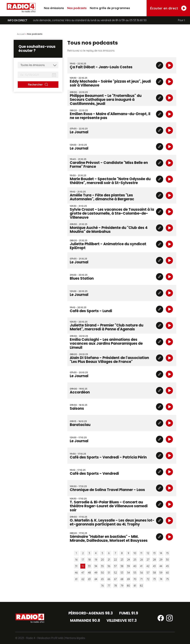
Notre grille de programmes (110, 8)
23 (122, 560)
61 (76, 579)
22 (115, 560)
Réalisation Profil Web (50, 638)
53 (122, 573)
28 (154, 560)
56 (141, 573)
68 (122, 579)
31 (76, 566)
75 (167, 579)
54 (128, 573)
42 (148, 566)
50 (102, 573)
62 (83, 579)
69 (128, 579)
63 (89, 579)
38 (122, 566)
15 (167, 553)
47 (83, 573)
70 (135, 579)
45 (167, 566)
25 (135, 560)
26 (141, 560)
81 (135, 586)
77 (109, 586)
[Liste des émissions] (38, 65)
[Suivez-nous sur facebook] (161, 619)
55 (135, 573)
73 (154, 579)
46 (76, 573)
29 (161, 560)
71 (141, 579)
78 (115, 586)
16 (76, 560)
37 (115, 566)
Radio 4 (31, 638)
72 (148, 579)
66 (109, 579)
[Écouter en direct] (168, 8)
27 (148, 560)
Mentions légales (75, 638)
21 (109, 560)
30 (167, 560)
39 (128, 566)
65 (102, 579)
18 (89, 560)
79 (122, 586)
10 (135, 553)
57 (148, 573)
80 (128, 586)
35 (102, 566)
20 (102, 560)
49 (96, 573)
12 (148, 553)
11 (141, 553)
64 (96, 579)
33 (89, 566)
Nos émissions (54, 8)
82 (141, 586)
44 (161, 566)
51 (109, 573)
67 (115, 579)
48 (89, 573)
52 (115, 573)
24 (128, 560)
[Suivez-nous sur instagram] (170, 619)
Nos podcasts (77, 8)
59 (161, 573)
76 (102, 586)
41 (141, 566)
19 (96, 560)
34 (96, 566)
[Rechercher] (38, 85)
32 (83, 566)
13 (154, 553)
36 (109, 566)
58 (154, 573)
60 (167, 573)
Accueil (21, 34)
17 (83, 560)
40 (135, 566)
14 (161, 553)
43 (154, 566)
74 (161, 579)
